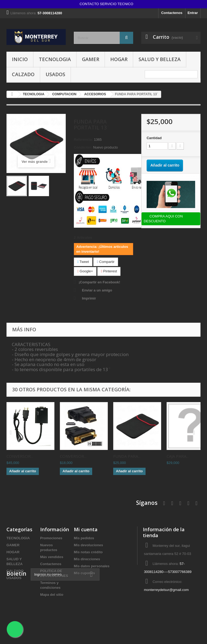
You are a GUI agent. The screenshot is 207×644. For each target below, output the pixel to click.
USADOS (55, 74)
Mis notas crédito (88, 552)
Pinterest (109, 271)
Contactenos (172, 13)
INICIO (20, 59)
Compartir (106, 262)
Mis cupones (84, 573)
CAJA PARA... (178, 456)
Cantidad (154, 138)
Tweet (83, 262)
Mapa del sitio (52, 595)
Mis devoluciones (88, 545)
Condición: (83, 147)
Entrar (193, 13)
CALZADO (23, 74)
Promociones (51, 538)
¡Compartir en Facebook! (99, 282)
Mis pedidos (84, 538)
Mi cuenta (86, 529)
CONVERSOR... (20, 456)
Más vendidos (52, 557)
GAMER (91, 59)
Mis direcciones (87, 559)
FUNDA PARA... (127, 456)
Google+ (85, 271)
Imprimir (89, 298)
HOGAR (119, 59)
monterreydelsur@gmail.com (166, 590)
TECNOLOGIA (55, 59)
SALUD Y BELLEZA (160, 59)
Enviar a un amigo (97, 290)
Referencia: (83, 140)
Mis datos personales (92, 566)
